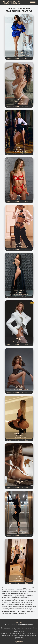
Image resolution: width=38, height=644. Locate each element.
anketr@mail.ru (25, 639)
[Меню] (33, 3)
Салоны (19, 622)
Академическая (20, 103)
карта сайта (19, 642)
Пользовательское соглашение (19, 625)
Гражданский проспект (20, 56)
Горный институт (20, 580)
